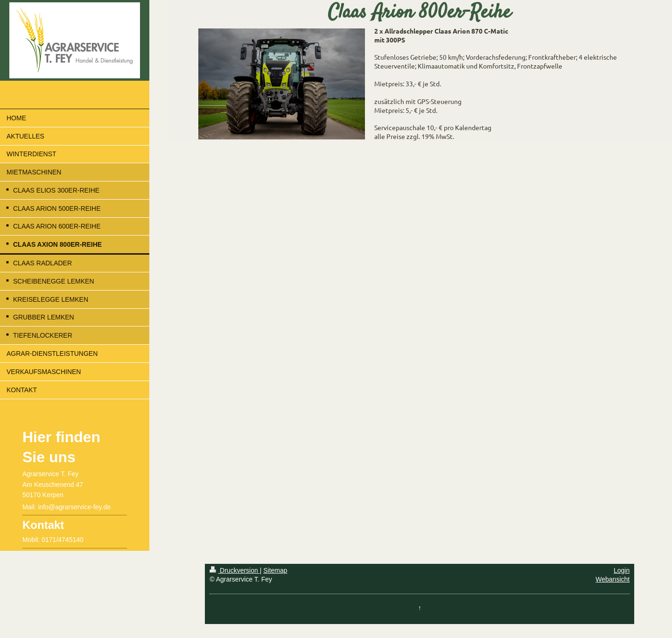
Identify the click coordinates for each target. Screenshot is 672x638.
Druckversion (234, 570)
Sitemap (275, 570)
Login (622, 570)
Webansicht (612, 579)
